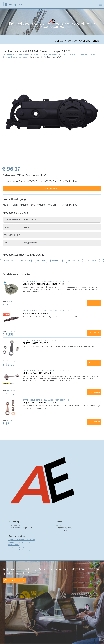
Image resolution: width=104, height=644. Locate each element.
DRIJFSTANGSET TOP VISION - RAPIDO (41, 403)
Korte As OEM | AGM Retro (35, 314)
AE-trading (11, 301)
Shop (96, 41)
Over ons (85, 41)
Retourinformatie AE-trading (19, 550)
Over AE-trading (14, 545)
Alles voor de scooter (61, 55)
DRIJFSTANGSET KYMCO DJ (36, 343)
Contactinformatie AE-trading (19, 542)
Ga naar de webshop (52, 188)
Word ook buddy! (14, 580)
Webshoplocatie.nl (9, 55)
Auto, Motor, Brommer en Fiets (40, 55)
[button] (52, 161)
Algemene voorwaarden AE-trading (22, 540)
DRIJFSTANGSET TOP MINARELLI (38, 373)
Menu (101, 4)
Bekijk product (94, 303)
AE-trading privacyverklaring (19, 547)
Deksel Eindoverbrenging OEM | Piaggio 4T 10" (44, 284)
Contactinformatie (66, 41)
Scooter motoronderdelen (79, 55)
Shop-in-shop (23, 55)
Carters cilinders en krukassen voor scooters (46, 281)
